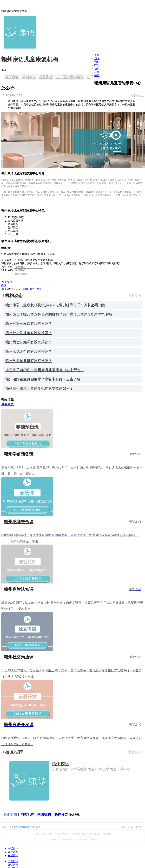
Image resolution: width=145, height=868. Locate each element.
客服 (73, 836)
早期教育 (29, 77)
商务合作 (65, 836)
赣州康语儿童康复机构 (30, 59)
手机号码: (7, 270)
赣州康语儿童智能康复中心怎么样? (25, 829)
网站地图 (106, 836)
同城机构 (44, 816)
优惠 (50, 836)
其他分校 (10, 816)
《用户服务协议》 (32, 291)
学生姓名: (7, 267)
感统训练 (46, 77)
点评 (43, 836)
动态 (97, 69)
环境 (97, 72)
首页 (97, 55)
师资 (97, 75)
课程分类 (61, 816)
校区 (97, 65)
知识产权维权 (94, 836)
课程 (97, 62)
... (88, 77)
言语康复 (12, 77)
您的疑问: (7, 284)
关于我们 (82, 836)
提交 (4, 287)
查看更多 (135, 297)
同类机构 (27, 816)
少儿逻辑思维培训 (70, 77)
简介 (97, 58)
